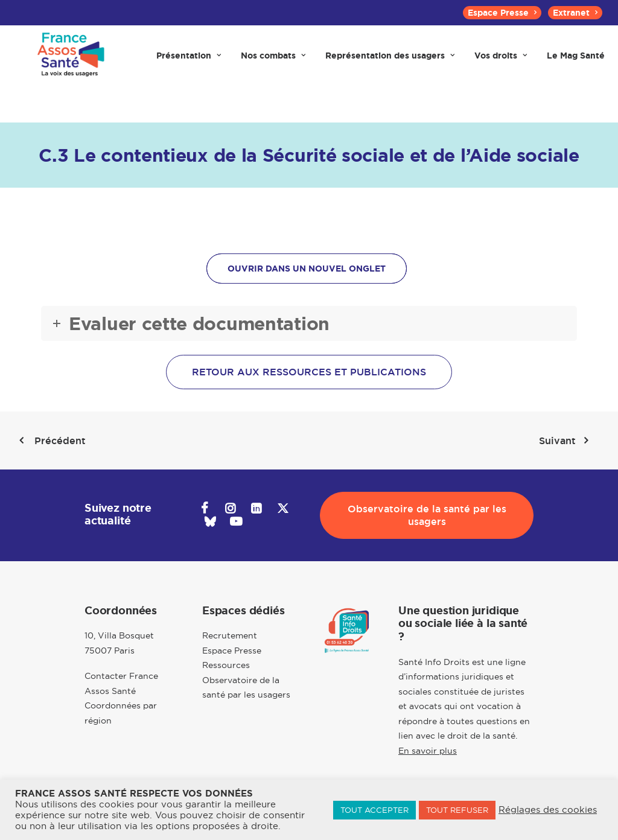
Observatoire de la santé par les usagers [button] (428, 515)
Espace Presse (502, 13)
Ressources (226, 665)
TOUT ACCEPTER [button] (374, 810)
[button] (204, 510)
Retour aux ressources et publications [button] (309, 372)
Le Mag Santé (576, 62)
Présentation (189, 62)
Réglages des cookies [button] (548, 810)
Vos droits (501, 62)
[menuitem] (502, 13)
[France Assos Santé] (69, 62)
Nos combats (273, 62)
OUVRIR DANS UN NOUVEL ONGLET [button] (307, 269)
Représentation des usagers (390, 62)
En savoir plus (428, 751)
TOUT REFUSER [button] (457, 810)
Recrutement (230, 635)
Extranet (575, 13)
